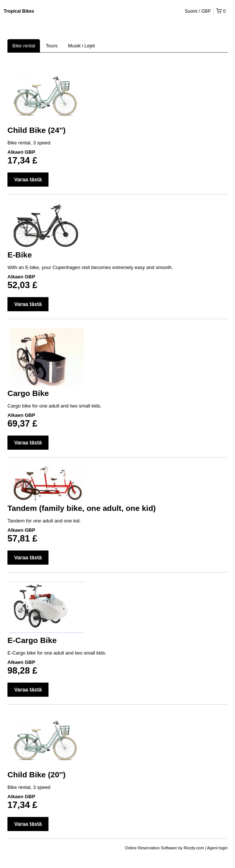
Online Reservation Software (151, 848)
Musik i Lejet (81, 46)
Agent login (217, 848)
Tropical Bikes (19, 11)
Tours (51, 46)
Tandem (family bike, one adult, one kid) (82, 508)
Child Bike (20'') (37, 775)
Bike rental (24, 46)
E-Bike (20, 255)
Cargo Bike (28, 393)
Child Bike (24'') (37, 130)
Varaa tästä (28, 179)
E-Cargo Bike (32, 640)
